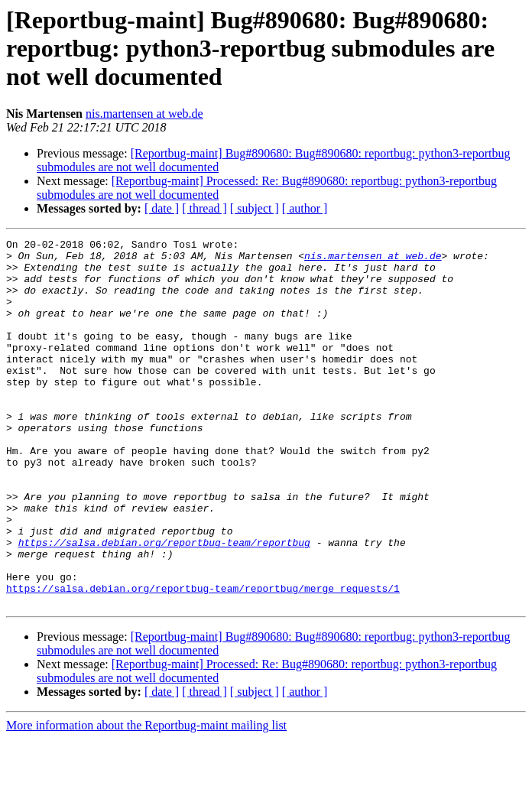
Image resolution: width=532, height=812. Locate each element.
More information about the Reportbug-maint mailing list (146, 799)
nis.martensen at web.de (144, 114)
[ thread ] (204, 208)
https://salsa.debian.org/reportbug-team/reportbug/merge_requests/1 (203, 659)
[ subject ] (255, 208)
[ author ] (305, 208)
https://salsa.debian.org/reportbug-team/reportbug (164, 604)
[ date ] (162, 208)
